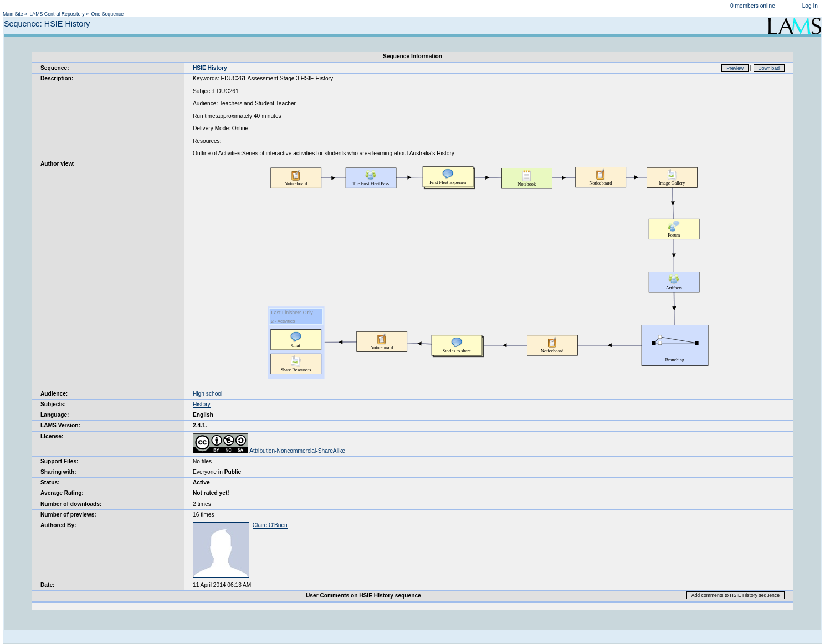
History (202, 404)
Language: (55, 415)
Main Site (13, 14)
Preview (735, 68)
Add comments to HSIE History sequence (736, 595)
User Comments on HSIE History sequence (363, 596)
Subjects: (53, 404)
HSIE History (210, 68)
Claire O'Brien (270, 525)
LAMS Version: (60, 425)
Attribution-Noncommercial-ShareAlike (269, 451)
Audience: (54, 394)
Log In (810, 6)
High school (207, 394)
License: (52, 436)
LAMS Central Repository (57, 14)
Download (769, 68)
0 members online (753, 6)
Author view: (58, 164)
